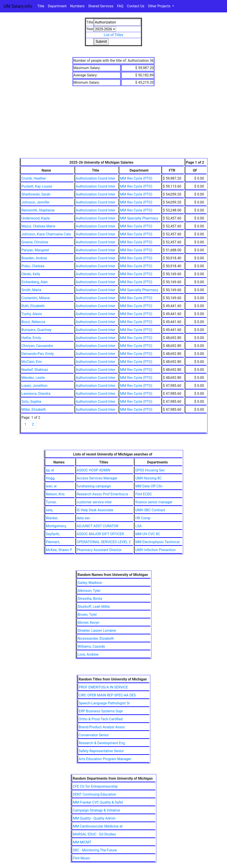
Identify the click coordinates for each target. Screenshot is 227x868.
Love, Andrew (88, 654)
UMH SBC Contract (150, 510)
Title (41, 6)
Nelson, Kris (55, 494)
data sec (83, 518)
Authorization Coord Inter (96, 178)
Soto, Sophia (31, 402)
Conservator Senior (94, 735)
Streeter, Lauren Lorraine (97, 631)
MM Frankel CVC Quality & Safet (98, 802)
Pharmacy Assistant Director (99, 550)
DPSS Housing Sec (150, 470)
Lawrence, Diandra (36, 394)
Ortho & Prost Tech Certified (101, 719)
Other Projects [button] (160, 6)
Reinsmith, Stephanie (38, 210)
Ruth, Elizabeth (33, 306)
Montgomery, (56, 526)
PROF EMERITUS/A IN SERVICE (103, 687)
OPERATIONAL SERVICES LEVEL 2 (104, 542)
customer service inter (94, 502)
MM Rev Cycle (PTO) (136, 178)
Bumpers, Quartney (36, 330)
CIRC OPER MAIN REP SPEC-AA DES (107, 695)
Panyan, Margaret (35, 250)
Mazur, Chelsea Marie (38, 226)
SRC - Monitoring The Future (95, 850)
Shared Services (101, 6)
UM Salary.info (18, 6)
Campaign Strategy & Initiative (96, 810)
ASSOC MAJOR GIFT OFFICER (100, 534)
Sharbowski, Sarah (36, 194)
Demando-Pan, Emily (38, 354)
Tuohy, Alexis (32, 314)
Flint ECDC (144, 494)
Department (57, 6)
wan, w (51, 486)
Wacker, (52, 518)
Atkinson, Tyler (89, 591)
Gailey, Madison (90, 583)
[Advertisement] (114, 125)
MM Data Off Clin (149, 486)
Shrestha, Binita (90, 599)
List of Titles (113, 35)
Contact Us (136, 6)
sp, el (50, 470)
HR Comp (143, 518)
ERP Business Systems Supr (101, 711)
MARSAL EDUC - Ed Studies (94, 834)
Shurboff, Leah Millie (94, 607)
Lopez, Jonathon (35, 386)
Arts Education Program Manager (105, 759)
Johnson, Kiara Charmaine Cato (46, 234)
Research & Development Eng (102, 743)
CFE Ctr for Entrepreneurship (95, 786)
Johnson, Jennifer (36, 202)
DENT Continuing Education (94, 794)
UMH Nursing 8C (148, 478)
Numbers (77, 6)
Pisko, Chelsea (33, 266)
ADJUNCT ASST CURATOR (98, 526)
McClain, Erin (32, 362)
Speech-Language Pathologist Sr (104, 703)
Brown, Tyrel (87, 615)
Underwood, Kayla (36, 218)
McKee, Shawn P (59, 550)
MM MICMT (82, 842)
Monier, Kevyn (88, 623)
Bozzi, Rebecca (33, 322)
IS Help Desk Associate (95, 510)
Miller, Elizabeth (34, 410)
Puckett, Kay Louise (37, 186)
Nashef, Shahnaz (35, 370)
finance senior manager (154, 502)
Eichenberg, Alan (35, 282)
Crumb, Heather (34, 178)
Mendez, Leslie (33, 378)
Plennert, (53, 542)
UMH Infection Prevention (155, 550)
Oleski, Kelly (31, 274)
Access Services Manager (97, 478)
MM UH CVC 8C (148, 534)
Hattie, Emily (31, 338)
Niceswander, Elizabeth (96, 638)
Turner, (51, 502)
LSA (138, 526)
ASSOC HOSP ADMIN (93, 470)
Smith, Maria (31, 290)
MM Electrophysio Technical (157, 542)
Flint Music (81, 858)
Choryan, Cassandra (37, 346)
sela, (49, 510)
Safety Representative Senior (101, 751)
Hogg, (51, 478)
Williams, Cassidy (91, 646)
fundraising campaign (94, 486)
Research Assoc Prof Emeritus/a (102, 494)
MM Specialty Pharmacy (139, 218)
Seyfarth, (53, 534)
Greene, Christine (35, 242)
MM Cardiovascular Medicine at (98, 826)
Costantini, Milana (36, 298)
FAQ (120, 6)
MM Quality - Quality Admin (94, 818)
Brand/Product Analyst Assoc (102, 727)
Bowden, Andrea (34, 258)
